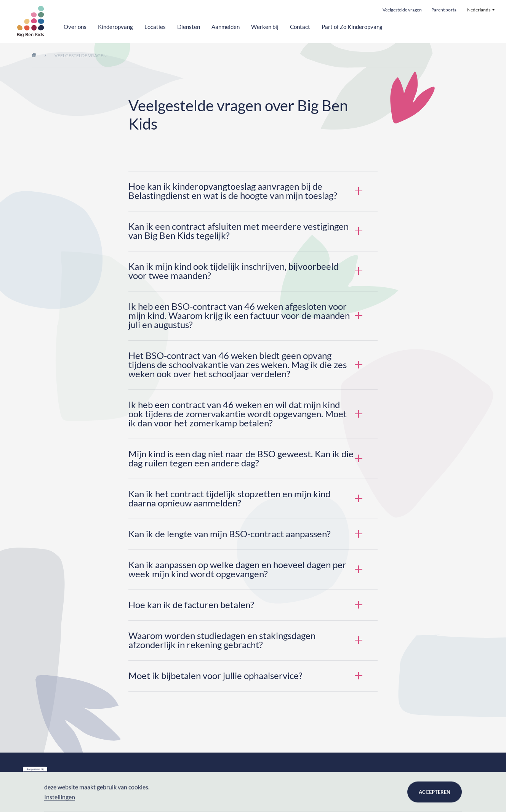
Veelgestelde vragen (402, 10)
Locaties (155, 27)
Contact (300, 27)
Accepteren (435, 792)
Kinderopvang (115, 27)
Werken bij (265, 27)
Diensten (189, 27)
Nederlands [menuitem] (479, 10)
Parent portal (444, 10)
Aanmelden (226, 27)
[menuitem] (481, 10)
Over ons (75, 27)
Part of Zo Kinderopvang (352, 27)
